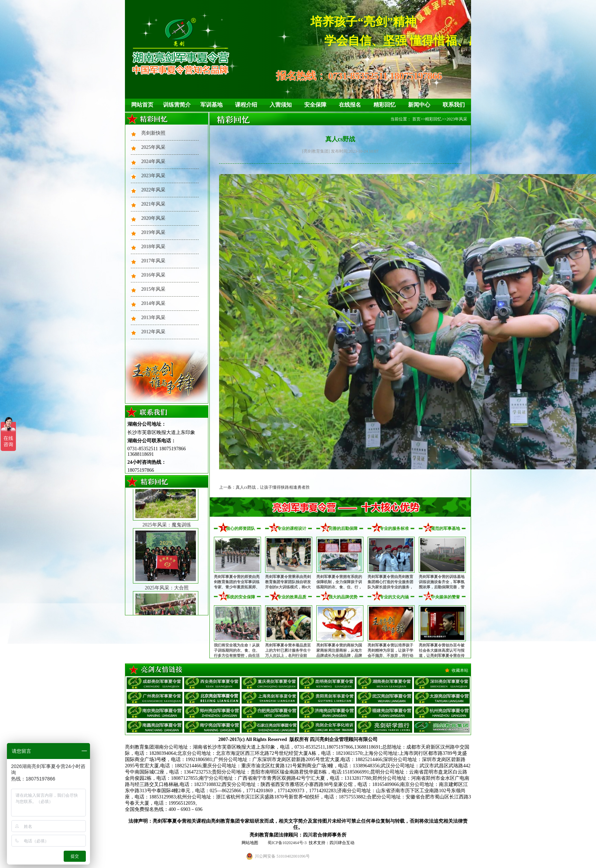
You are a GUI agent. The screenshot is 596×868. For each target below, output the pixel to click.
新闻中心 (419, 105)
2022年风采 (153, 190)
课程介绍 (246, 105)
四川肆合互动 (342, 843)
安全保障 (315, 105)
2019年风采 (153, 232)
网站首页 (142, 105)
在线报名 (350, 105)
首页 (416, 119)
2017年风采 (153, 261)
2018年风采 (153, 247)
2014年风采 (153, 303)
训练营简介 (177, 105)
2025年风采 (153, 147)
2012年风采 (153, 332)
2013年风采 (153, 318)
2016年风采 (153, 275)
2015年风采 (153, 289)
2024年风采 (153, 161)
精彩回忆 (385, 105)
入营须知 (281, 105)
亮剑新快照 (153, 133)
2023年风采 (153, 176)
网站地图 (250, 843)
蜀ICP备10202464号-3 (287, 843)
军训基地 (211, 105)
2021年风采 (153, 204)
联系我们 (454, 105)
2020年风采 (153, 218)
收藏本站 (460, 670)
